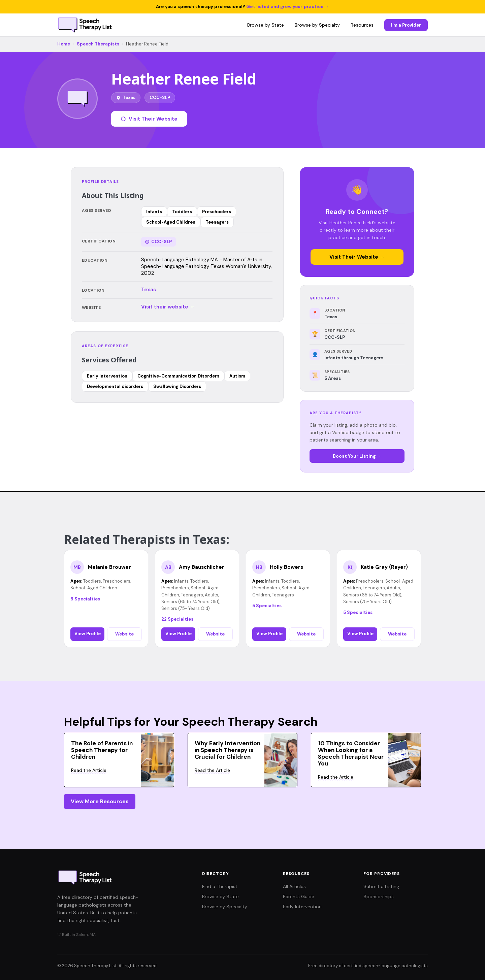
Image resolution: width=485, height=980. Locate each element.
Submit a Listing (381, 886)
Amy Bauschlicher (202, 567)
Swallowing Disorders (177, 386)
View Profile (88, 634)
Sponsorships (379, 896)
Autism (237, 376)
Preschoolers (217, 212)
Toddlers (182, 212)
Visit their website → (168, 307)
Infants (154, 212)
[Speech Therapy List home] (85, 25)
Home (64, 44)
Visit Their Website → (357, 257)
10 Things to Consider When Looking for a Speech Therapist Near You (351, 753)
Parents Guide (299, 896)
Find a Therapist (220, 886)
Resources (362, 25)
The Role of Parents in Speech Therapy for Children (102, 750)
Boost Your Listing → (357, 456)
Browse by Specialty (317, 25)
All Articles (294, 886)
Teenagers (217, 222)
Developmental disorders (115, 386)
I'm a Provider (406, 25)
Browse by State (266, 25)
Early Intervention (107, 376)
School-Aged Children (171, 222)
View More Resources (100, 801)
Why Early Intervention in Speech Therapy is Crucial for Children (228, 750)
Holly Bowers (286, 567)
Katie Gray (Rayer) (384, 567)
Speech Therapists (98, 44)
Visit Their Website (149, 119)
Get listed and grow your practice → (288, 7)
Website (124, 634)
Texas (149, 290)
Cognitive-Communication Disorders (178, 376)
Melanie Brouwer (109, 567)
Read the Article (89, 770)
